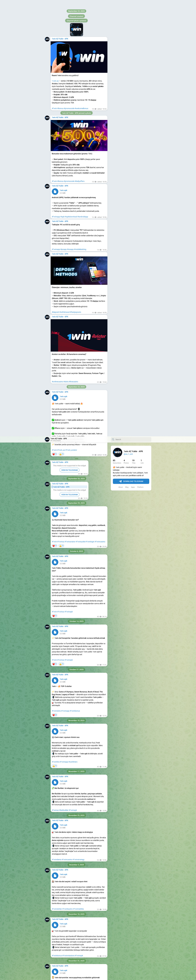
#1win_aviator (71, 14)
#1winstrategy (79, 423)
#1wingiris (56, 710)
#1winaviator (70, 105)
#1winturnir (57, 566)
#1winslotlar (57, 473)
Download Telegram (131, 45)
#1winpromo (57, 617)
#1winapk (69, 175)
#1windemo (57, 423)
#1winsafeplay (58, 664)
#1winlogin (90, 105)
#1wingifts (67, 617)
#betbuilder (64, 374)
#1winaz (61, 105)
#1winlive (56, 325)
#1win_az (61, 14)
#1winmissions (68, 519)
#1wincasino (100, 105)
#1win (54, 14)
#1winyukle (80, 105)
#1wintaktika (78, 473)
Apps (133, 51)
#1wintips (73, 710)
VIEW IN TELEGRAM (69, 34)
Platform (140, 51)
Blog (127, 51)
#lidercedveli (67, 566)
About (121, 51)
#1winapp (65, 275)
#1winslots (56, 275)
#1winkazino (68, 473)
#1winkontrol (70, 664)
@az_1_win (128, 18)
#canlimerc (73, 325)
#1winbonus (75, 275)
